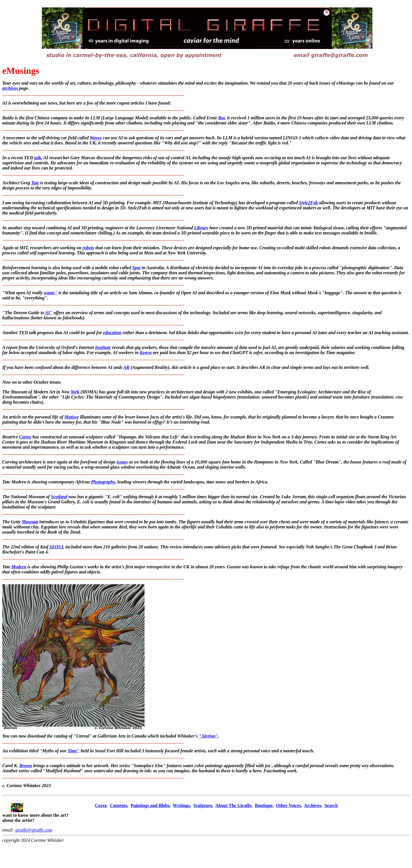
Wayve (96, 138)
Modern (19, 567)
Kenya (146, 353)
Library (201, 228)
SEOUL (57, 547)
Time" (73, 751)
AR (126, 367)
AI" (49, 313)
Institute (103, 347)
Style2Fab (308, 203)
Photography (103, 482)
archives (10, 88)
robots (88, 248)
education (112, 333)
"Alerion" (209, 736)
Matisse (72, 417)
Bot (222, 118)
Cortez (25, 437)
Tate (35, 183)
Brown (26, 766)
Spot (136, 268)
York (75, 392)
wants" (51, 293)
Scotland (59, 497)
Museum (30, 522)
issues (122, 462)
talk (38, 158)
